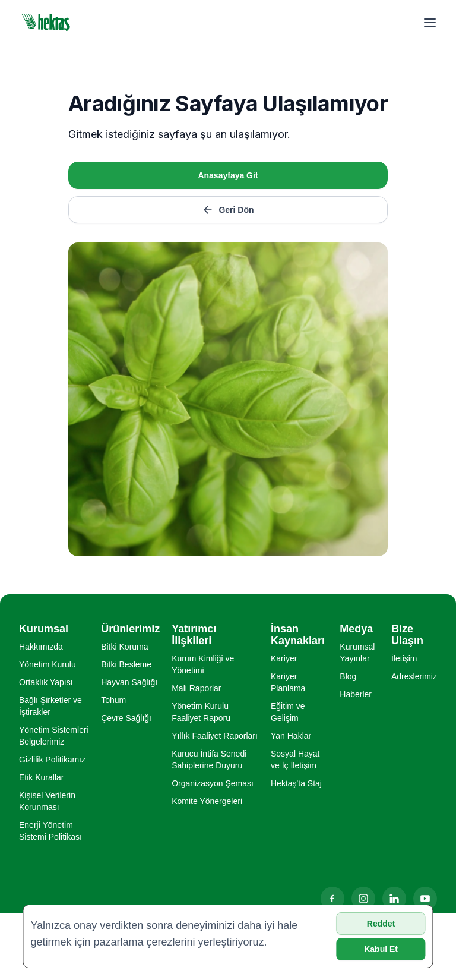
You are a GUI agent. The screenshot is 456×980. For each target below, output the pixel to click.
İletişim (404, 658)
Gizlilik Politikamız (52, 760)
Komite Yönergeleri (207, 801)
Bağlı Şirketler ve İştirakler (50, 706)
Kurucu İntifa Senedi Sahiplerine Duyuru (209, 760)
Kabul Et (381, 949)
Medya (356, 629)
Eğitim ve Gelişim (288, 712)
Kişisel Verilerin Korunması (47, 801)
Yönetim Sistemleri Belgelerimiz (54, 736)
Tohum (113, 700)
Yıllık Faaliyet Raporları (215, 736)
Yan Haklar (291, 736)
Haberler (356, 694)
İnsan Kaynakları (298, 635)
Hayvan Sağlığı (129, 682)
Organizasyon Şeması (213, 783)
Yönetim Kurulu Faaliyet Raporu (201, 712)
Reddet (381, 924)
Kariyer (284, 658)
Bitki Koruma (124, 647)
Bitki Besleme (126, 664)
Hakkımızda (41, 647)
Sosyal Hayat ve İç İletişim (295, 760)
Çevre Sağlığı (126, 718)
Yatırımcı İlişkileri (194, 635)
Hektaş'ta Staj (296, 783)
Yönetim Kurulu (47, 664)
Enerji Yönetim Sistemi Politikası (50, 831)
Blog (348, 676)
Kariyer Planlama (288, 682)
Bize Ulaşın (407, 635)
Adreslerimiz (414, 676)
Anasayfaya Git (228, 175)
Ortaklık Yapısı (46, 682)
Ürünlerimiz (130, 629)
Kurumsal (44, 629)
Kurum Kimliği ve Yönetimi (203, 664)
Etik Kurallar (41, 777)
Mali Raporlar (196, 688)
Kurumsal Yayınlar (357, 653)
